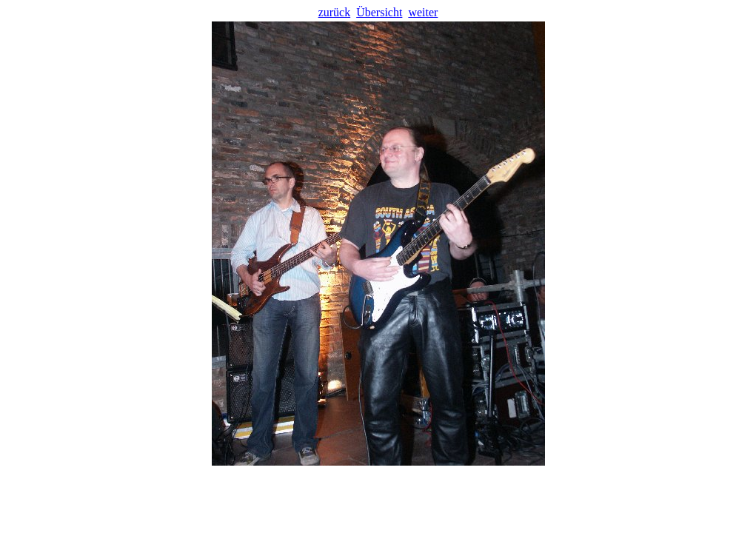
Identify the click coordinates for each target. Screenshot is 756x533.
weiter (423, 12)
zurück (335, 12)
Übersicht (379, 12)
